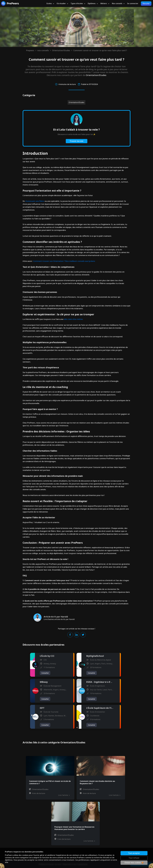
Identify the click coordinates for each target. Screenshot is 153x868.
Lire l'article (64, 795)
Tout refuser (134, 858)
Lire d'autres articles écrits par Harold (59, 619)
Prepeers (30, 50)
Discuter (146, 4)
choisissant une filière (35, 201)
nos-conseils (43, 50)
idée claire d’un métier (73, 319)
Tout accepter (134, 853)
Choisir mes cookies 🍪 (134, 863)
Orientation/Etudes (61, 50)
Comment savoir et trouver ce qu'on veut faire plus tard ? (100, 50)
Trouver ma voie (76, 141)
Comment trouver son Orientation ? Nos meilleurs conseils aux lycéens (64, 261)
